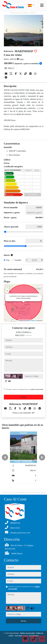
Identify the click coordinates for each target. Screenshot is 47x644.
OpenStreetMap (30, 321)
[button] (5, 457)
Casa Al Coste (14, 633)
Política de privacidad (28, 633)
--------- (29, 335)
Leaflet (21, 321)
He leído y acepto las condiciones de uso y (25, 389)
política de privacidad (37, 389)
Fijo (8, 260)
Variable (18, 260)
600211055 (20, 335)
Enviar (23, 397)
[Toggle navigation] (42, 5)
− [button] (7, 291)
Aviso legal (19, 636)
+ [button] (7, 287)
